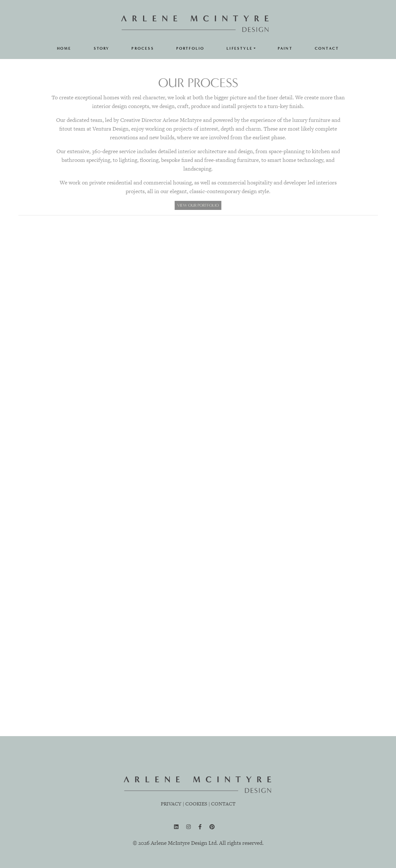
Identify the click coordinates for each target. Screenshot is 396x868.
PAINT (285, 49)
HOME (64, 49)
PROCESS (143, 49)
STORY (102, 49)
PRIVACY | (172, 804)
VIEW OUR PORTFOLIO (198, 205)
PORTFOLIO (190, 49)
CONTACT (327, 49)
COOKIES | (198, 804)
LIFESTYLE (240, 49)
